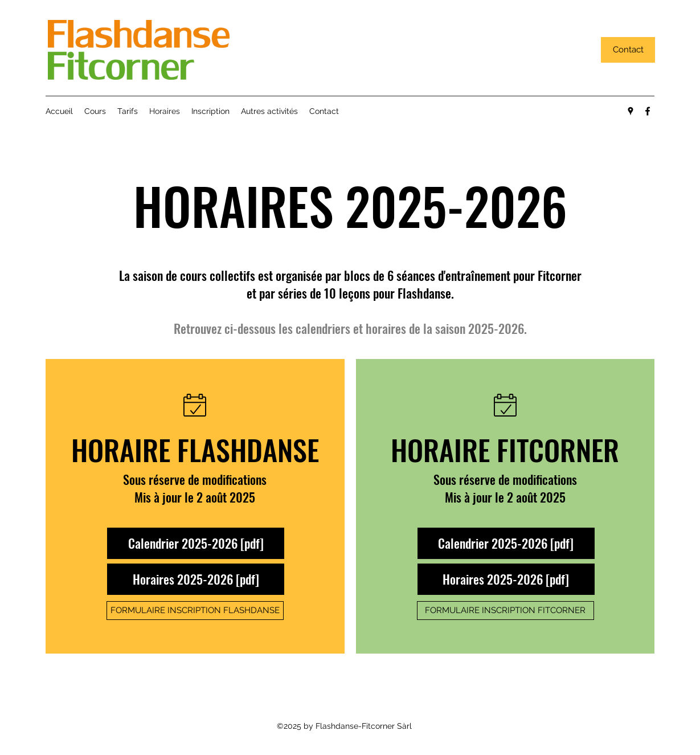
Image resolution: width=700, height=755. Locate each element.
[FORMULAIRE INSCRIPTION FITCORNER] (505, 611)
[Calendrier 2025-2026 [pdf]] (196, 543)
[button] (95, 111)
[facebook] (648, 111)
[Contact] (628, 50)
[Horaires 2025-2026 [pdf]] (196, 579)
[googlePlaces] (631, 111)
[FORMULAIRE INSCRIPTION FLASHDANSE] (195, 611)
